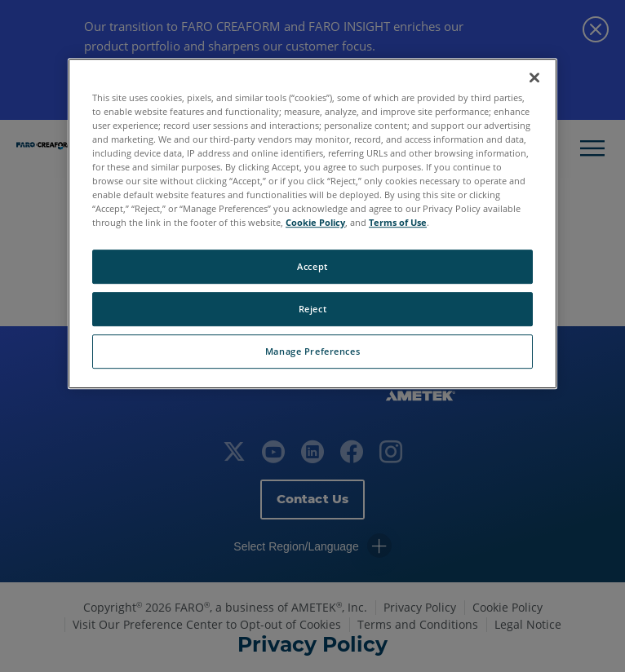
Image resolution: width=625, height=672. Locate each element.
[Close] (534, 77)
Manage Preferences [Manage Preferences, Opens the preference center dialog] (312, 351)
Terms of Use (398, 222)
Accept (312, 266)
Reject (312, 309)
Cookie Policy (315, 222)
